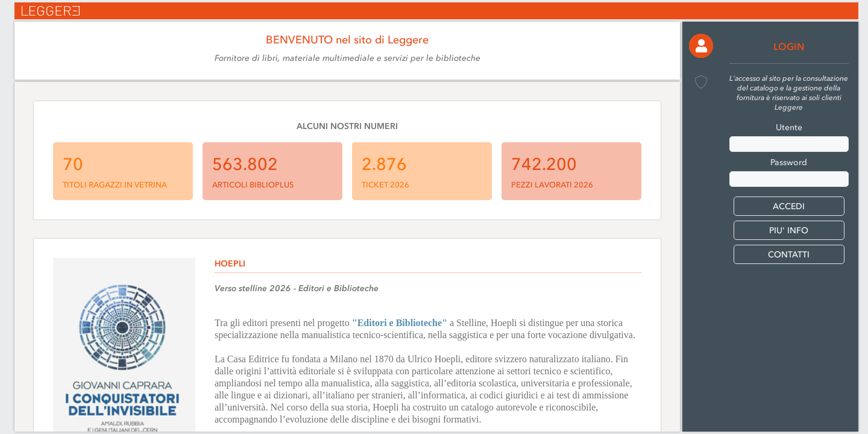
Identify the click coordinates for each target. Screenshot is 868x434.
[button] (701, 46)
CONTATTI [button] (789, 255)
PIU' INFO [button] (789, 231)
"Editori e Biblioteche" (400, 323)
